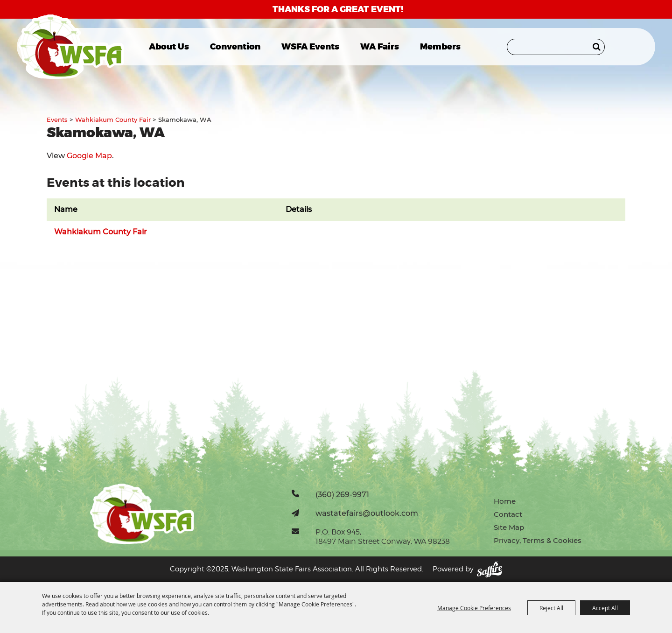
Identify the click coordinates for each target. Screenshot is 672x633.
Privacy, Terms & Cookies (538, 540)
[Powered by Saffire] (490, 569)
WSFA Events (310, 47)
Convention (235, 47)
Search (597, 47)
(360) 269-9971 (342, 494)
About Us (169, 47)
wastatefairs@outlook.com (367, 513)
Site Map (509, 527)
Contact (508, 514)
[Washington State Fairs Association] (71, 47)
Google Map (89, 156)
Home (505, 501)
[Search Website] (556, 47)
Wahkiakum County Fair (113, 120)
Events (57, 120)
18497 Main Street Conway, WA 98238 (383, 541)
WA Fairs (380, 47)
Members (440, 47)
